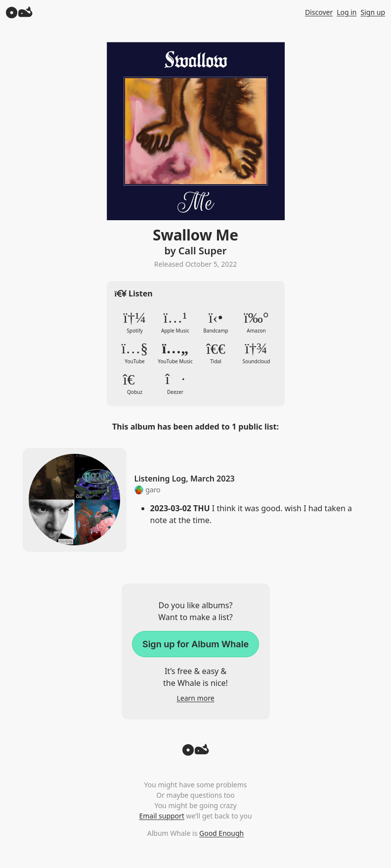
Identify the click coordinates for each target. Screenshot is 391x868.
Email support (161, 816)
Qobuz (135, 384)
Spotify (135, 322)
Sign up (373, 12)
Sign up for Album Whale (195, 644)
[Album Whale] (19, 12)
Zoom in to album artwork (196, 131)
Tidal (216, 353)
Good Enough (221, 833)
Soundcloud (257, 353)
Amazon (257, 322)
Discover (319, 12)
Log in (347, 12)
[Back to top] (196, 753)
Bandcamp (216, 322)
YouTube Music (175, 353)
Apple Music (175, 322)
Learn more (195, 698)
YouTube (135, 353)
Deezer (175, 384)
